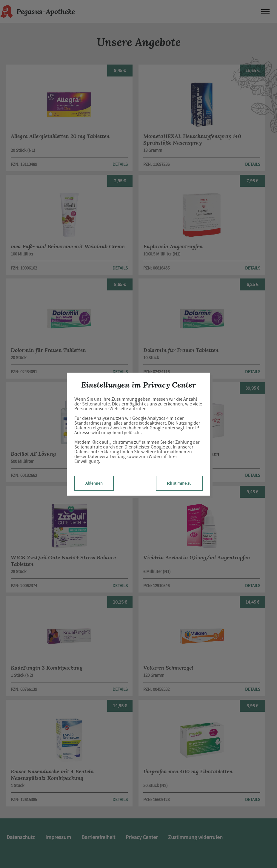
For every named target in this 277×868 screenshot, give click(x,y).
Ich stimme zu (179, 483)
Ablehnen (94, 483)
